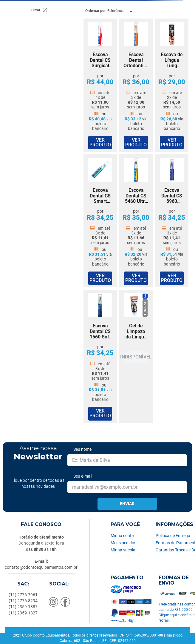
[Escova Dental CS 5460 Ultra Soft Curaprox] (136, 221)
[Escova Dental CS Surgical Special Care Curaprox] (100, 85)
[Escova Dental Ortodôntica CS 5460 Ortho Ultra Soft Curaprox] (136, 85)
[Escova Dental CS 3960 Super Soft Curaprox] (172, 221)
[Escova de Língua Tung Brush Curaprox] (172, 85)
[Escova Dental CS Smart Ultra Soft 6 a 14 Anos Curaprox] (100, 221)
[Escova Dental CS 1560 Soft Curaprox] (100, 356)
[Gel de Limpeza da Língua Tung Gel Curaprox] (136, 356)
